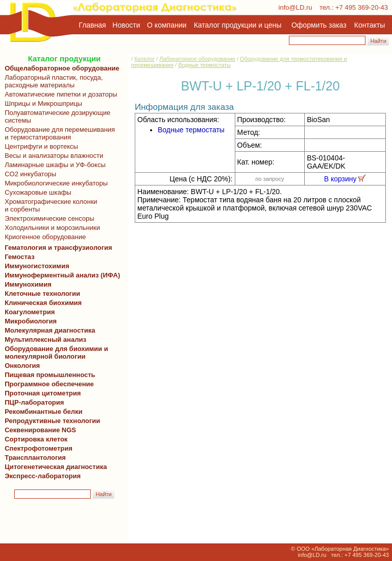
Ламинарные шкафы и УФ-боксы (53, 165)
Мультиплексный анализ (45, 340)
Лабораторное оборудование (197, 59)
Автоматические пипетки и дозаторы (59, 94)
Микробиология (31, 321)
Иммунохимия (28, 284)
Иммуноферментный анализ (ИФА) (60, 275)
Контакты (370, 25)
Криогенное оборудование (43, 237)
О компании (166, 25)
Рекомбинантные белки (42, 412)
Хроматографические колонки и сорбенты (49, 205)
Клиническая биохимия (41, 303)
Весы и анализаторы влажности (52, 156)
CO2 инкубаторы (29, 174)
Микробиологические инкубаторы (54, 183)
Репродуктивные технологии (51, 421)
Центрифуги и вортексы (40, 146)
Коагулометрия (30, 312)
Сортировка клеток (34, 439)
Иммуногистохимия (35, 266)
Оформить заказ (319, 25)
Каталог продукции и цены (238, 25)
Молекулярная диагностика (48, 330)
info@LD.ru (296, 7)
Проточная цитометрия (41, 393)
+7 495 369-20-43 (362, 7)
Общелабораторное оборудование (60, 68)
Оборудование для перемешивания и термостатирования (58, 133)
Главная (92, 25)
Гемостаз (20, 257)
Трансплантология (33, 458)
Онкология (22, 366)
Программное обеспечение (49, 384)
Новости (126, 25)
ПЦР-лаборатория (32, 402)
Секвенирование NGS (39, 430)
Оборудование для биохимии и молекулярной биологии (55, 353)
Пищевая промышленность (50, 375)
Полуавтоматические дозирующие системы (56, 116)
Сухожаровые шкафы (36, 192)
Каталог (144, 59)
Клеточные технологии (41, 294)
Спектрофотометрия (39, 448)
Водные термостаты (204, 65)
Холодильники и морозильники (51, 228)
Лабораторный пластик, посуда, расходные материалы (52, 81)
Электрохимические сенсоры (48, 218)
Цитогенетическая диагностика (54, 467)
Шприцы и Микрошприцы (42, 103)
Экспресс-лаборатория (43, 476)
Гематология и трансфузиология (57, 248)
